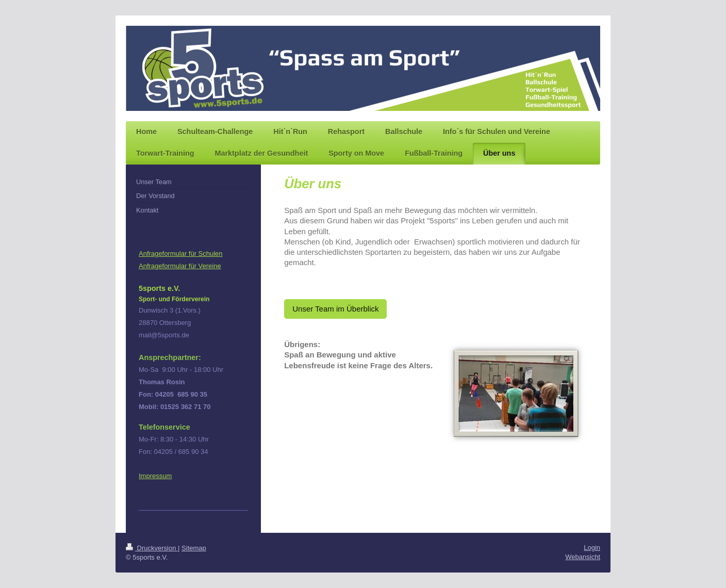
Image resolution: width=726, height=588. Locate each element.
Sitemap (194, 548)
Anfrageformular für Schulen (181, 254)
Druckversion (152, 548)
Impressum (155, 476)
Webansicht (583, 557)
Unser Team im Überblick (335, 309)
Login (592, 548)
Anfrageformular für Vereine (180, 266)
